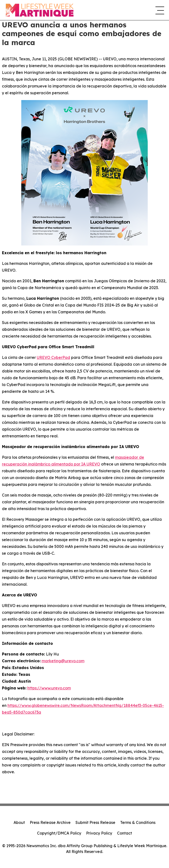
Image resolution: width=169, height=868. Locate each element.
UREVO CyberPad (53, 357)
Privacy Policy (99, 833)
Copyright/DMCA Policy (59, 833)
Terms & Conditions (138, 822)
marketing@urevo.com (63, 661)
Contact (125, 833)
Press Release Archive (50, 822)
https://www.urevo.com (49, 688)
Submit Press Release (95, 822)
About (19, 822)
